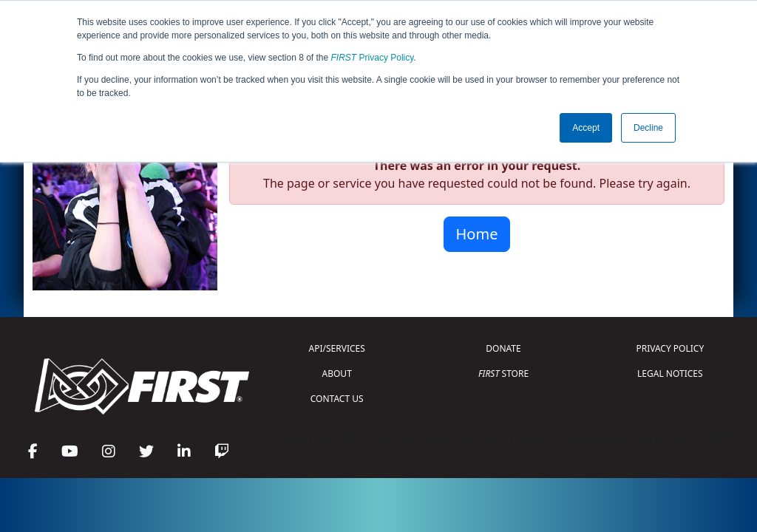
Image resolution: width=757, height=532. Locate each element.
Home (477, 234)
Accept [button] (586, 128)
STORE (503, 374)
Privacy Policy (373, 58)
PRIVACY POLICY (670, 348)
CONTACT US (337, 399)
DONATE (503, 348)
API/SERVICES (337, 348)
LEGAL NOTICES (670, 374)
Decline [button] (648, 128)
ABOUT (337, 374)
